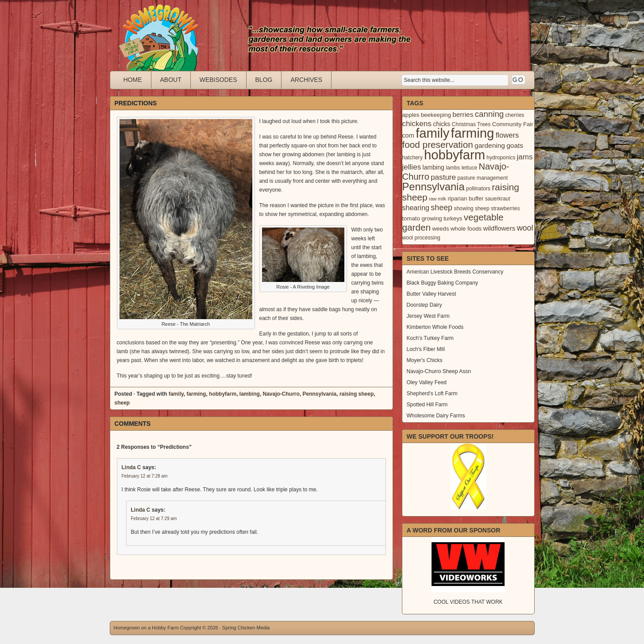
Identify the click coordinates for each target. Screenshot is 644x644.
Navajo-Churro (281, 394)
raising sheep (357, 394)
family (176, 394)
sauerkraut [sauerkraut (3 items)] (498, 199)
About (171, 80)
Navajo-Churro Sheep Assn (439, 371)
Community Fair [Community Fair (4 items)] (513, 124)
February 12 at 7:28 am (145, 476)
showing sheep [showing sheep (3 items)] (471, 208)
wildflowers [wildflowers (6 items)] (499, 228)
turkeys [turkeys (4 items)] (453, 218)
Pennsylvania (320, 394)
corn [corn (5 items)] (408, 135)
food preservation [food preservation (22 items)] (438, 145)
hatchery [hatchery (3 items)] (413, 158)
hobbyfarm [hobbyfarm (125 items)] (455, 155)
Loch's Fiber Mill (426, 349)
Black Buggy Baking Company (442, 283)
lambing (250, 394)
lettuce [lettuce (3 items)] (469, 168)
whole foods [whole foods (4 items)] (466, 229)
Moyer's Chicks (425, 360)
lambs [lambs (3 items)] (453, 168)
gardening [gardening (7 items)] (490, 145)
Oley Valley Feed (427, 382)
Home (133, 80)
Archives (306, 80)
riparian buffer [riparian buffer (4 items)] (465, 199)
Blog (264, 80)
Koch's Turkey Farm (430, 338)
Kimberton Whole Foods (435, 327)
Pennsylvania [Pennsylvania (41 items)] (434, 187)
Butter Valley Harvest (432, 294)
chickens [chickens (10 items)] (417, 124)
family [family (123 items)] (432, 133)
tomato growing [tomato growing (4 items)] (422, 218)
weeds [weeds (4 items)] (440, 229)
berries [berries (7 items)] (463, 114)
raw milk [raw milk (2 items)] (438, 199)
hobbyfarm (223, 394)
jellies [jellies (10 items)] (412, 167)
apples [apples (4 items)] (411, 115)
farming (196, 394)
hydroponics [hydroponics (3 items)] (501, 158)
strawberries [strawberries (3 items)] (505, 208)
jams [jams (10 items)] (525, 157)
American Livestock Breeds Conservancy (455, 272)
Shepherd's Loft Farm (432, 393)
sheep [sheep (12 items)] (442, 208)
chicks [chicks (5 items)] (442, 124)
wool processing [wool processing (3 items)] (421, 238)
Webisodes (218, 80)
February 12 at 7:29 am (154, 519)
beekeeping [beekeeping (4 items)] (436, 115)
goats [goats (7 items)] (515, 145)
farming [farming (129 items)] (473, 133)
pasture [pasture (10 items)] (443, 177)
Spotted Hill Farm (427, 405)
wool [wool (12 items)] (525, 228)
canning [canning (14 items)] (489, 114)
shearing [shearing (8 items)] (416, 208)
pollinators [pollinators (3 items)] (478, 189)
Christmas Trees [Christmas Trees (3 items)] (471, 124)
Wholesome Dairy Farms (436, 416)
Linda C (131, 467)
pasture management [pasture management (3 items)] (482, 178)
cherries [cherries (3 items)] (515, 115)
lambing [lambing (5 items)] (434, 167)
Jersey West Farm (428, 316)
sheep (122, 403)
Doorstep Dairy (424, 305)
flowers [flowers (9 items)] (507, 135)
